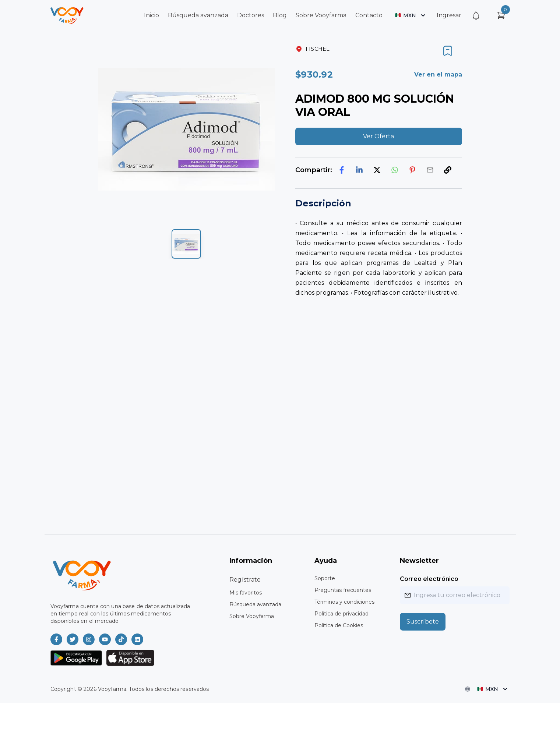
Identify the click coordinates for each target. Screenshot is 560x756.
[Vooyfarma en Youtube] (105, 639)
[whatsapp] (395, 170)
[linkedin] (359, 170)
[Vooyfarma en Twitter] (73, 639)
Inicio (152, 15)
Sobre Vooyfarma (321, 15)
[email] (430, 170)
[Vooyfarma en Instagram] (89, 639)
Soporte (325, 578)
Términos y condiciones (344, 602)
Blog (280, 15)
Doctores (251, 15)
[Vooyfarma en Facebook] (56, 639)
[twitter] (377, 170)
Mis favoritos (246, 593)
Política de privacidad (341, 614)
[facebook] (342, 170)
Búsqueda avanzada (198, 15)
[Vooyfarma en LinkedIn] (137, 639)
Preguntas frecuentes (343, 590)
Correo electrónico (429, 579)
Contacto (369, 15)
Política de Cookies (339, 625)
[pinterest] (412, 170)
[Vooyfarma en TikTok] (121, 639)
